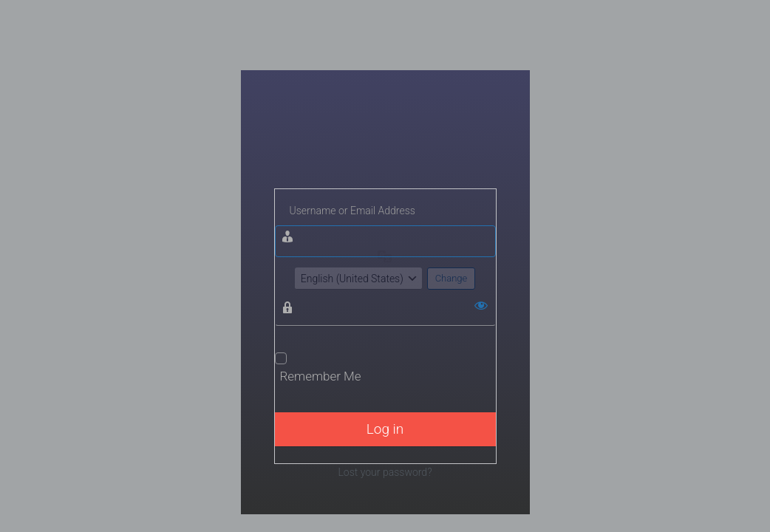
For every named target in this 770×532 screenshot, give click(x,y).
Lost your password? (385, 472)
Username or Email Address (352, 211)
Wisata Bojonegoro (385, 146)
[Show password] (481, 305)
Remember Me (321, 376)
